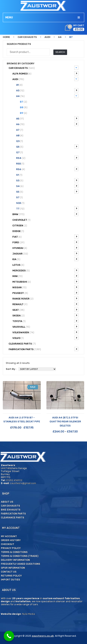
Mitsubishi (45, 281)
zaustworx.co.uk (43, 636)
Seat (45, 310)
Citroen (20, 226)
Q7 (20, 152)
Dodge (18, 231)
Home (6, 37)
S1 (19, 175)
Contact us (9, 572)
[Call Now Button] (9, 636)
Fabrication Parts (43, 349)
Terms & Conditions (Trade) (20, 556)
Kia (45, 259)
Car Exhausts (27, 37)
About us (7, 502)
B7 (23, 102)
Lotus (18, 265)
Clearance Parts (13, 518)
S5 (47, 191)
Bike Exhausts (11, 510)
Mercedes (45, 270)
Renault (45, 304)
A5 (47, 118)
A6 (47, 124)
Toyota (45, 321)
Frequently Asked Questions (21, 564)
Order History (11, 540)
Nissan (45, 287)
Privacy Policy (11, 548)
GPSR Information (13, 568)
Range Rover (45, 298)
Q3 (20, 141)
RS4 (47, 158)
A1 (19, 85)
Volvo (45, 338)
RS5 (20, 164)
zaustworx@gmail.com (23, 483)
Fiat (45, 236)
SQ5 (20, 203)
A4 (60, 37)
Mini (45, 276)
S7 (19, 197)
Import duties (11, 580)
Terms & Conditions (14, 552)
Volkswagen (45, 332)
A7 (20, 130)
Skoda (45, 315)
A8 (20, 135)
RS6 (47, 169)
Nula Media (29, 614)
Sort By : (11, 369)
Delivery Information (15, 560)
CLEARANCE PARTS (22, 344)
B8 (24, 107)
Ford (45, 242)
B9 (23, 113)
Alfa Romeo (45, 73)
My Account (9, 536)
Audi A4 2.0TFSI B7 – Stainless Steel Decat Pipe (22, 420)
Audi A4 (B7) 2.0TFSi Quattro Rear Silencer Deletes (65, 422)
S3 (47, 180)
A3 (47, 90)
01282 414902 (14, 480)
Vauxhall (45, 327)
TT (47, 208)
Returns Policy (11, 576)
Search (60, 52)
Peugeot (45, 293)
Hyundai (45, 248)
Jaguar (45, 253)
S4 (47, 186)
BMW (45, 214)
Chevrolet (21, 220)
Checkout (8, 544)
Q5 (47, 146)
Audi (47, 37)
